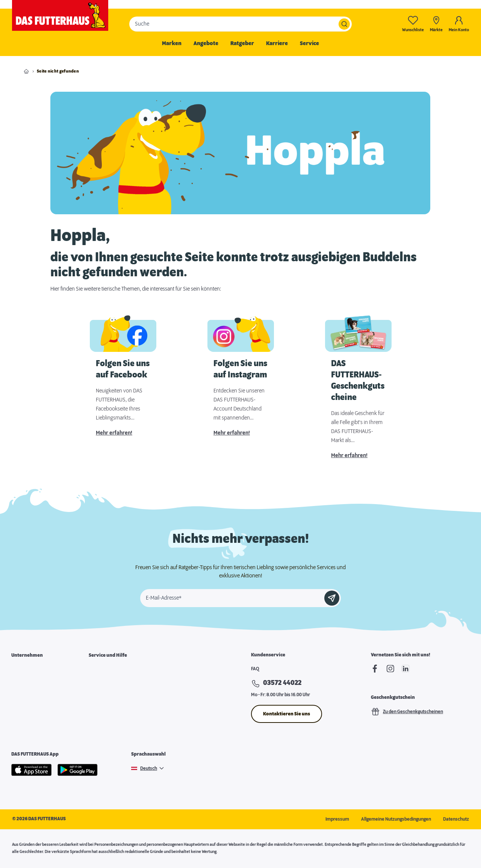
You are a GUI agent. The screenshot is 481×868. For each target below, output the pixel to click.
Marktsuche (101, 670)
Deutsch (149, 768)
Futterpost (99, 708)
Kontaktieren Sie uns (287, 714)
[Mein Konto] (459, 24)
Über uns (20, 670)
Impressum (337, 819)
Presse (18, 721)
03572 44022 (282, 683)
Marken (172, 44)
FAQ (255, 669)
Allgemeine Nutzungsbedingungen (396, 819)
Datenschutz (456, 819)
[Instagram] (390, 669)
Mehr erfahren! (114, 433)
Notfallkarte (101, 695)
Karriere (277, 44)
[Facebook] (375, 669)
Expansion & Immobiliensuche (42, 708)
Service (309, 44)
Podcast (97, 721)
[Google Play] (78, 770)
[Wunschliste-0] (413, 24)
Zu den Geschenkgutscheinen (407, 712)
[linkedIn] (406, 669)
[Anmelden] (332, 598)
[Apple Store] (32, 770)
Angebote (206, 44)
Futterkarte (101, 683)
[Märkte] (436, 24)
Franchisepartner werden (38, 695)
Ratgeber (242, 44)
